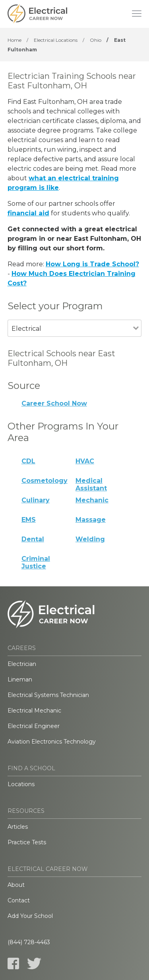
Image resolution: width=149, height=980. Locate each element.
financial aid (28, 213)
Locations (21, 784)
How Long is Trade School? (92, 264)
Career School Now (54, 403)
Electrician (22, 664)
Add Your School (30, 916)
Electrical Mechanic (34, 711)
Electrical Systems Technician (48, 695)
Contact (19, 900)
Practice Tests (27, 842)
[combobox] (71, 339)
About (16, 885)
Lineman (20, 679)
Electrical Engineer (34, 726)
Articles (18, 827)
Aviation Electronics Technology (52, 742)
